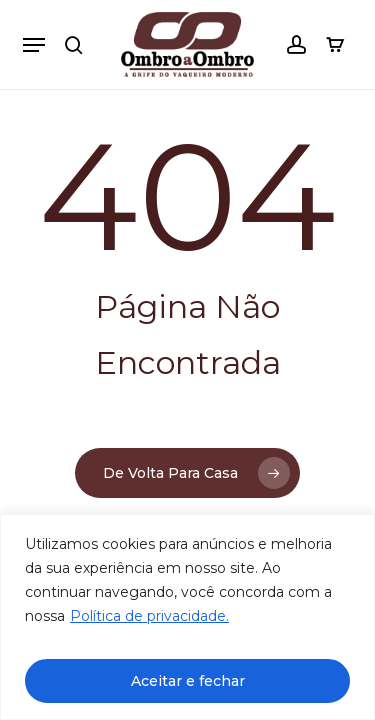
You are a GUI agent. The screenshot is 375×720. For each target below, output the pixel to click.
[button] (34, 45)
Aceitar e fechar (188, 681)
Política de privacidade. (149, 616)
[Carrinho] (330, 44)
